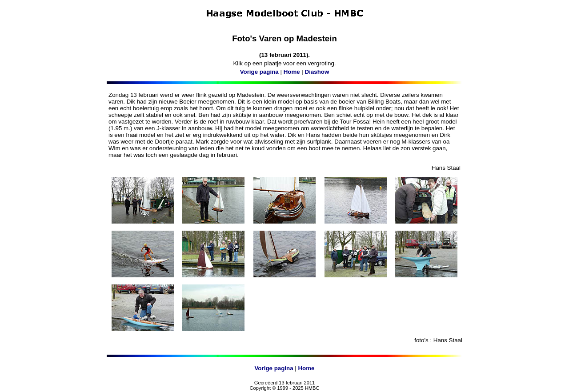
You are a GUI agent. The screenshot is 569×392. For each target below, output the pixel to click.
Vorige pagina (259, 72)
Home (292, 72)
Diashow (317, 72)
